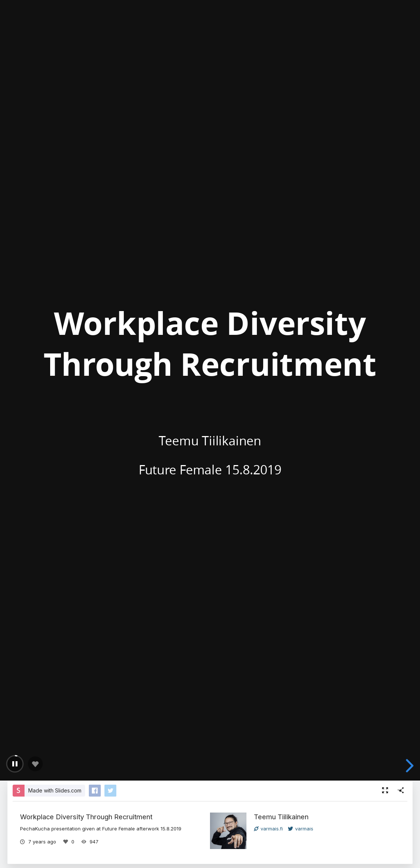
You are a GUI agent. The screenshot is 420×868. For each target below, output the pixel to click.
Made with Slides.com (55, 790)
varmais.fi (268, 829)
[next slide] (408, 766)
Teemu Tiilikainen (281, 817)
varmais (301, 829)
